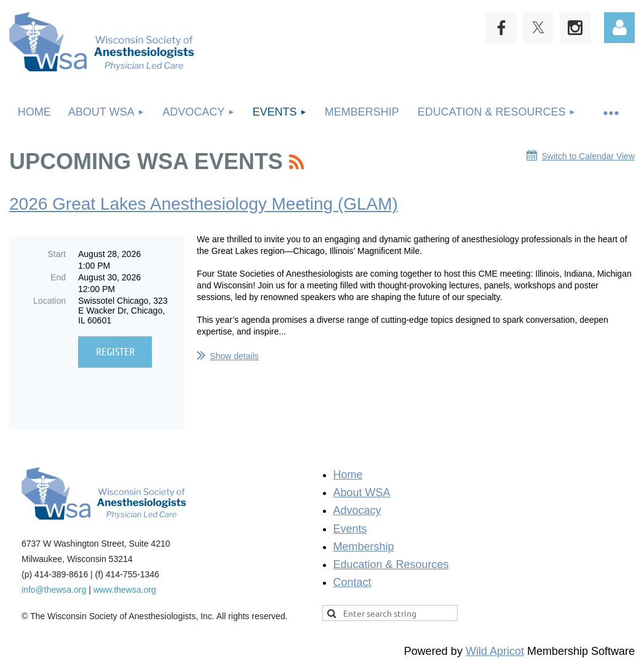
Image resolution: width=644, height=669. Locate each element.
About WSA (362, 488)
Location (50, 301)
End (58, 277)
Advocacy (357, 506)
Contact (352, 578)
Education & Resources (391, 560)
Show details (234, 356)
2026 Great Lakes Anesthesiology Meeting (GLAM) (204, 204)
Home (348, 470)
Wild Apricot (495, 647)
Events (350, 525)
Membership (364, 542)
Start (57, 254)
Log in (619, 28)
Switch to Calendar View (588, 156)
